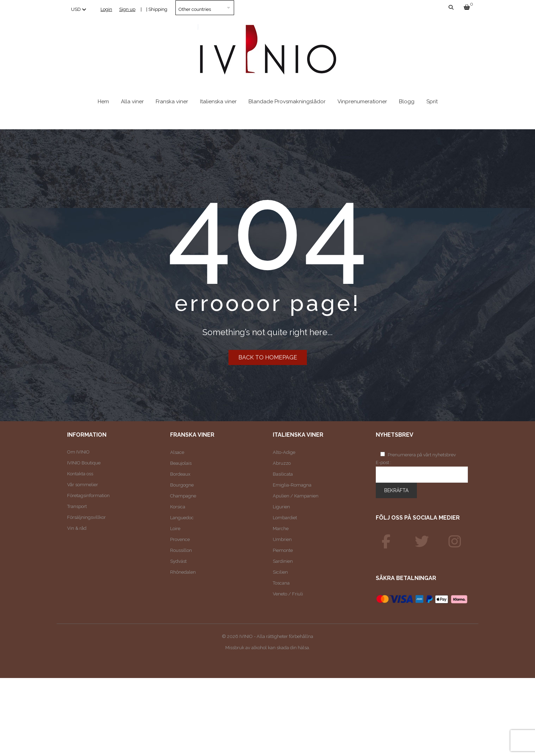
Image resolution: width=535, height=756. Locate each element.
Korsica (178, 507)
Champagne (183, 496)
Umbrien (282, 539)
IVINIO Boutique (84, 463)
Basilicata (283, 474)
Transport (77, 506)
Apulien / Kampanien (296, 496)
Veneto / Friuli (288, 594)
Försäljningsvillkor (86, 517)
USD (76, 9)
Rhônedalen (183, 572)
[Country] (205, 8)
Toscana (281, 583)
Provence (180, 539)
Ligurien (281, 507)
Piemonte (283, 550)
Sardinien (283, 561)
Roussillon (181, 550)
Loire (175, 529)
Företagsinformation (88, 496)
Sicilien (280, 572)
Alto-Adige (284, 452)
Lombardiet (285, 518)
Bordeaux (180, 474)
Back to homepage (268, 357)
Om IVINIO (78, 452)
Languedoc (182, 518)
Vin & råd (77, 528)
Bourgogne (182, 485)
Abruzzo (282, 463)
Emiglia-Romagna (292, 485)
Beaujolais (181, 463)
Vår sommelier (83, 485)
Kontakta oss (80, 474)
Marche (281, 529)
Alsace (177, 452)
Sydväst (178, 561)
